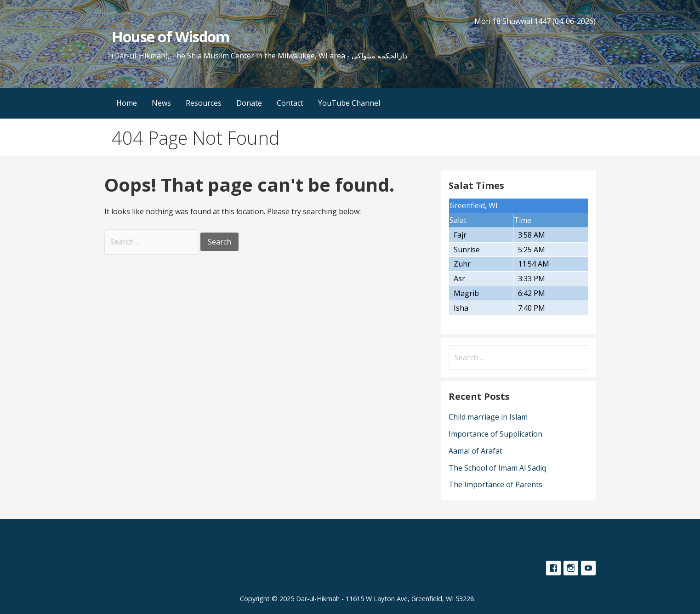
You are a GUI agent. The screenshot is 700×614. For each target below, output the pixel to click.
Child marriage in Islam (488, 417)
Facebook (553, 568)
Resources (204, 103)
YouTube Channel (349, 103)
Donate (249, 103)
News (161, 103)
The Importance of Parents (495, 484)
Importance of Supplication (495, 434)
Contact (290, 103)
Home (127, 103)
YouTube (588, 568)
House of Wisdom (171, 37)
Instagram (571, 568)
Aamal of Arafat (475, 451)
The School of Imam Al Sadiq (497, 468)
